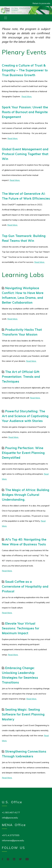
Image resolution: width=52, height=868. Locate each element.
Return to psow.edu (41, 3)
